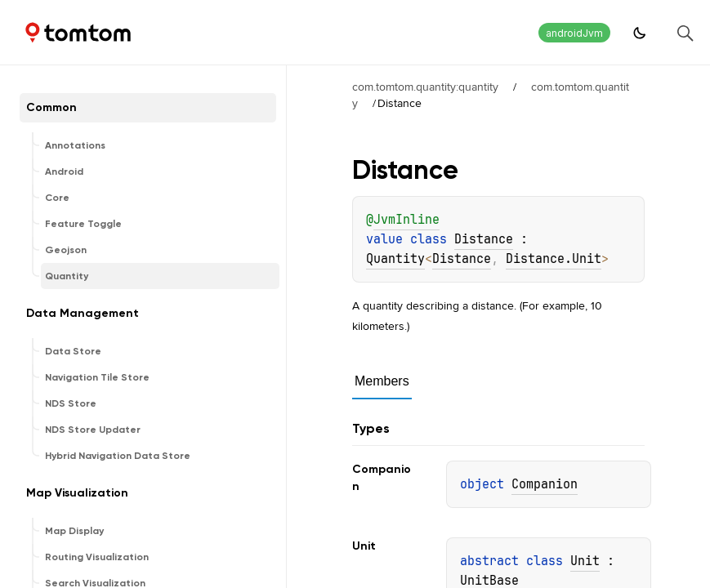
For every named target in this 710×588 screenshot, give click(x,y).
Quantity (395, 259)
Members (382, 381)
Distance (484, 239)
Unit (585, 561)
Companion (545, 484)
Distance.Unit (554, 259)
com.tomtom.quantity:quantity (425, 87)
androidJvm (574, 33)
